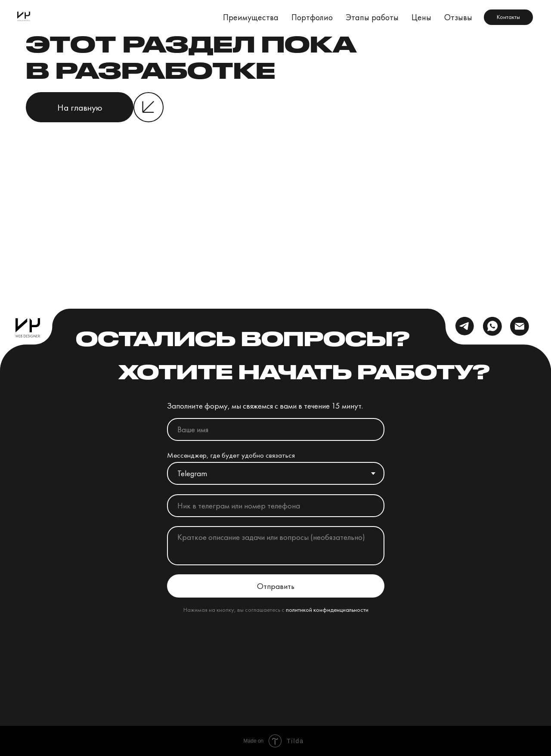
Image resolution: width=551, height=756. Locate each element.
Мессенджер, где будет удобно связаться (231, 455)
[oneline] (276, 506)
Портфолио (312, 17)
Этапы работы (372, 17)
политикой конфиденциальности (327, 609)
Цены (421, 17)
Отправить (276, 586)
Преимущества (251, 17)
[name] (276, 429)
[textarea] (276, 546)
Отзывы (458, 17)
